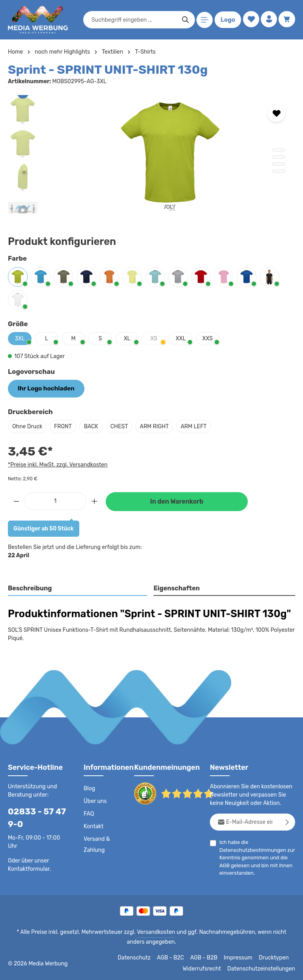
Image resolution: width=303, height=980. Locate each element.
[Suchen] (184, 20)
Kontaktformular (27, 868)
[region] (151, 154)
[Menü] (203, 20)
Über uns (95, 801)
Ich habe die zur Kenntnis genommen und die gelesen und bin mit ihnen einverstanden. (255, 857)
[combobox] (133, 20)
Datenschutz (138, 957)
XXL (181, 338)
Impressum (241, 957)
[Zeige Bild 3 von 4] (279, 164)
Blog (89, 788)
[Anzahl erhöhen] (95, 500)
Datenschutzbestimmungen (251, 849)
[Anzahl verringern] (16, 500)
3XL (20, 338)
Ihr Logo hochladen (43, 388)
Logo (226, 20)
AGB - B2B (207, 957)
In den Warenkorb (177, 501)
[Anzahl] (55, 500)
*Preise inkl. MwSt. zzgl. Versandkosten (56, 464)
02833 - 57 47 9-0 (34, 817)
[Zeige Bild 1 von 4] (279, 150)
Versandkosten (148, 931)
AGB (225, 865)
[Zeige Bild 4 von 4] (279, 171)
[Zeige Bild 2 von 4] (279, 157)
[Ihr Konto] (268, 20)
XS (158, 340)
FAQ (89, 813)
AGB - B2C (174, 957)
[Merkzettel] (250, 20)
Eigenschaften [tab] (176, 587)
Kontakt (93, 826)
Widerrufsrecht (208, 968)
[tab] (78, 588)
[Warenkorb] (287, 20)
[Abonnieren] (287, 821)
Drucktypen (275, 957)
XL (127, 338)
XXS (208, 338)
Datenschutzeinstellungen (264, 968)
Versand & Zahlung (96, 844)
